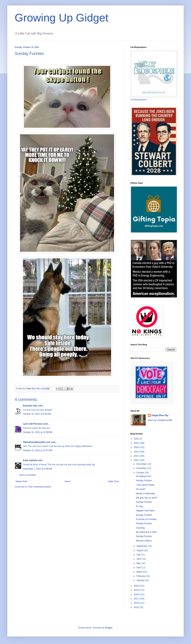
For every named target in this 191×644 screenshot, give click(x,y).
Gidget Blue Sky (160, 415)
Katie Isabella (30, 460)
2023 (137, 452)
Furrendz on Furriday (146, 519)
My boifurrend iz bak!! (146, 532)
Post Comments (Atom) (40, 487)
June (139, 559)
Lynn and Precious (33, 424)
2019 (137, 590)
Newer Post (21, 481)
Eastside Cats (30, 406)
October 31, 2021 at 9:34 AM (37, 414)
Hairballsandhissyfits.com (37, 442)
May (139, 563)
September (142, 546)
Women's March (144, 541)
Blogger (109, 628)
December (142, 464)
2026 (137, 439)
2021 (137, 460)
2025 (137, 443)
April (139, 567)
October (141, 473)
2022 (137, 456)
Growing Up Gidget (62, 18)
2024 (137, 447)
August (140, 550)
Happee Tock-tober (145, 511)
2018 (137, 594)
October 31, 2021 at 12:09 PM (38, 432)
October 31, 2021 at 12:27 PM (38, 450)
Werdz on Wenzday (145, 494)
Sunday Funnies (144, 481)
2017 (137, 599)
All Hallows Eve (144, 476)
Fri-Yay (139, 506)
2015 (137, 607)
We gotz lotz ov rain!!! (146, 498)
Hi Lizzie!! (141, 489)
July (139, 555)
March (140, 572)
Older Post (113, 481)
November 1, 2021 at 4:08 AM (37, 469)
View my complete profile (160, 420)
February (141, 576)
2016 (137, 603)
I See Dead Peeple (145, 485)
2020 (137, 586)
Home (68, 481)
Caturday (140, 528)
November (142, 468)
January (141, 580)
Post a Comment (27, 475)
